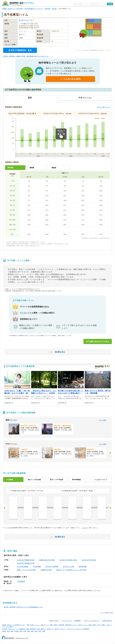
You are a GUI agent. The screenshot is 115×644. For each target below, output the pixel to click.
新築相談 (33, 629)
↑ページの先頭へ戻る (107, 613)
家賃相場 (61, 625)
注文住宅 (5, 629)
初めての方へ (55, 621)
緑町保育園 (83, 567)
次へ (110, 508)
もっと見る (103, 420)
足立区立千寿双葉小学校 (26, 563)
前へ (5, 508)
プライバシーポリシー (92, 621)
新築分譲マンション (71, 625)
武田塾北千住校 (46, 570)
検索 (111, 4)
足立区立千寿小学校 (89, 560)
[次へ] (110, 453)
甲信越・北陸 (18, 631)
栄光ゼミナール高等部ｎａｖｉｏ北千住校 (71, 570)
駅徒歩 (54, 168)
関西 (29, 631)
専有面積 (10, 168)
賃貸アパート (45, 625)
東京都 (48, 9)
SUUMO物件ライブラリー (34, 9)
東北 (8, 631)
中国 (36, 631)
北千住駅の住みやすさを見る (98, 342)
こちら (84, 528)
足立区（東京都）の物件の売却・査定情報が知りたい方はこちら (26, 56)
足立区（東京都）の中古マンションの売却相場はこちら (23, 607)
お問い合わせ (107, 621)
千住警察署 (21, 581)
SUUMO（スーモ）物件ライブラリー (18, 3)
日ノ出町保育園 (23, 567)
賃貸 (28, 625)
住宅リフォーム (13, 629)
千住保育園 (37, 567)
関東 (12, 631)
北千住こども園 (68, 567)
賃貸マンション (35, 625)
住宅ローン (50, 629)
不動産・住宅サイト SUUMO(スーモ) (13, 625)
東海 (25, 631)
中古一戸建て (102, 625)
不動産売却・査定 (24, 629)
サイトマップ (67, 621)
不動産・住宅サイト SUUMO (12, 9)
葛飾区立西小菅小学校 (47, 560)
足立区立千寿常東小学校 (26, 560)
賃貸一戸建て (54, 625)
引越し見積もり (41, 629)
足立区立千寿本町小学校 (68, 560)
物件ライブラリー (60, 629)
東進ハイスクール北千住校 (26, 570)
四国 (32, 631)
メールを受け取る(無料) (70, 79)
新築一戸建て (93, 625)
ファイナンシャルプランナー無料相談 (78, 629)
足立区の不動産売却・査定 (20, 50)
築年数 (32, 168)
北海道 (4, 631)
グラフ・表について (103, 107)
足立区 (54, 9)
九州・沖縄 (42, 631)
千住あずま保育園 (52, 567)
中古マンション (83, 625)
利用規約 (78, 621)
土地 (108, 625)
